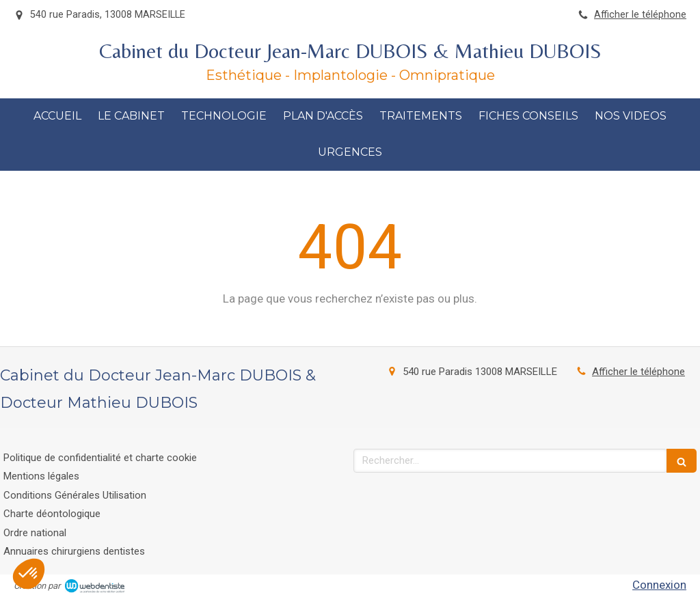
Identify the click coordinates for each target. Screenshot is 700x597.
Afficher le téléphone (640, 15)
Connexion (659, 585)
